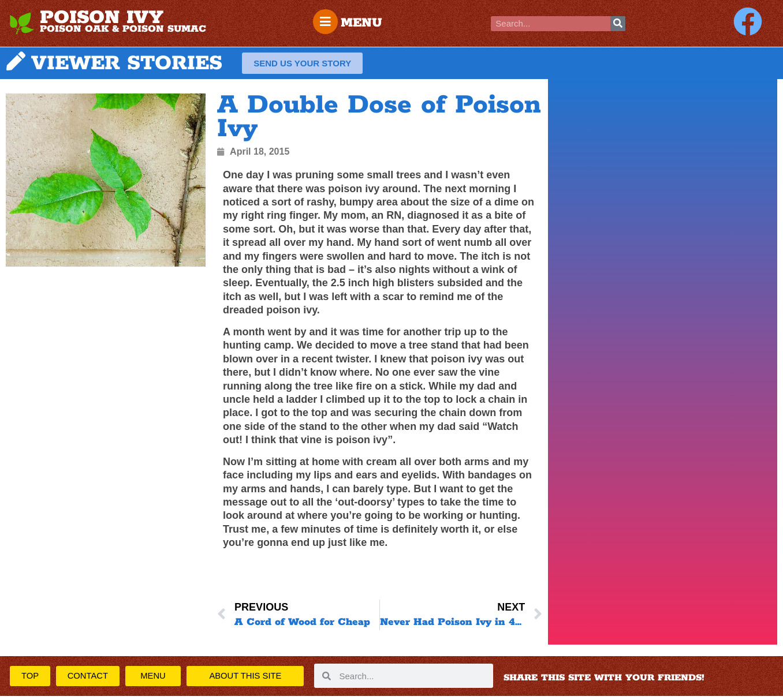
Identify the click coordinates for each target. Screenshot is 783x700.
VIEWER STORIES (127, 64)
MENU (363, 23)
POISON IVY (102, 18)
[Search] (618, 24)
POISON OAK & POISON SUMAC (123, 29)
